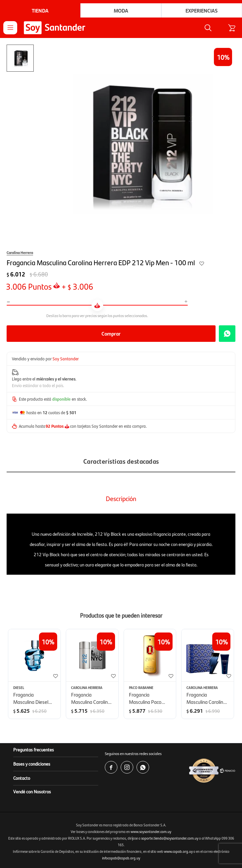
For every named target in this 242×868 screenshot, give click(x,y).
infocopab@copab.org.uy (121, 858)
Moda (121, 10)
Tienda (40, 10)
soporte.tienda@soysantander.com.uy (170, 838)
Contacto (22, 778)
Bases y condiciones (32, 764)
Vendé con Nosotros (32, 791)
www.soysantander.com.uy (151, 832)
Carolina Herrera (20, 252)
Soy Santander (66, 359)
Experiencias (202, 10)
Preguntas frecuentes (34, 749)
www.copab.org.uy (178, 851)
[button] (208, 28)
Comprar (111, 333)
